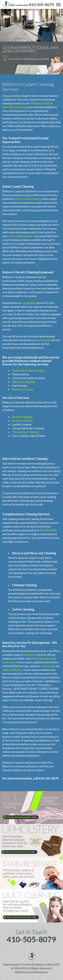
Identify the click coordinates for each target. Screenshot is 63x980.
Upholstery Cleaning (24, 382)
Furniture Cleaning (22, 421)
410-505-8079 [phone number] (31, 939)
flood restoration (41, 658)
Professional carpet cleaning (28, 370)
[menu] (58, 5)
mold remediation (12, 670)
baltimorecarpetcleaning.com (31, 972)
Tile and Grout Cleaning (25, 432)
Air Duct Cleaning (22, 417)
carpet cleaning (42, 340)
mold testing (48, 666)
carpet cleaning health (20, 236)
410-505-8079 (48, 530)
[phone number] (41, 5)
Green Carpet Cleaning (28, 199)
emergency (30, 655)
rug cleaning (29, 303)
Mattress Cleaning (22, 389)
